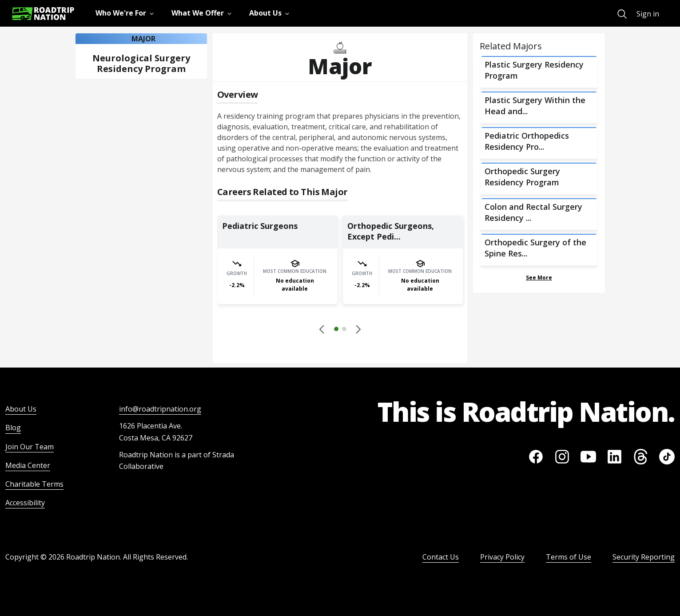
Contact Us (441, 557)
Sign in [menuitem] (648, 14)
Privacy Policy (502, 557)
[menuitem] (622, 14)
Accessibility (25, 503)
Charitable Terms (34, 484)
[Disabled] (322, 329)
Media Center (28, 465)
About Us (21, 409)
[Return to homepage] (43, 14)
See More (539, 278)
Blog (13, 428)
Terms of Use (569, 557)
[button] (340, 330)
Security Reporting (644, 557)
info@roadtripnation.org (160, 409)
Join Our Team (30, 447)
